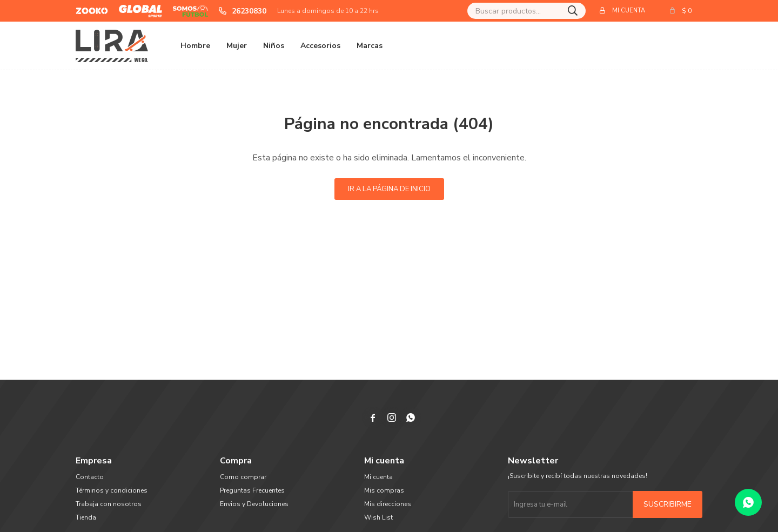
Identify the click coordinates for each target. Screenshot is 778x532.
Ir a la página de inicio (389, 189)
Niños (274, 46)
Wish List (378, 517)
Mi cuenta (378, 477)
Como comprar (243, 477)
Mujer (237, 46)
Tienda (86, 517)
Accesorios (320, 46)
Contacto (90, 477)
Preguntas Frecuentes (252, 490)
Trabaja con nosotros (109, 504)
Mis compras (384, 490)
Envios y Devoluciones (254, 504)
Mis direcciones (388, 504)
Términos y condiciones (112, 490)
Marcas (370, 46)
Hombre (195, 46)
